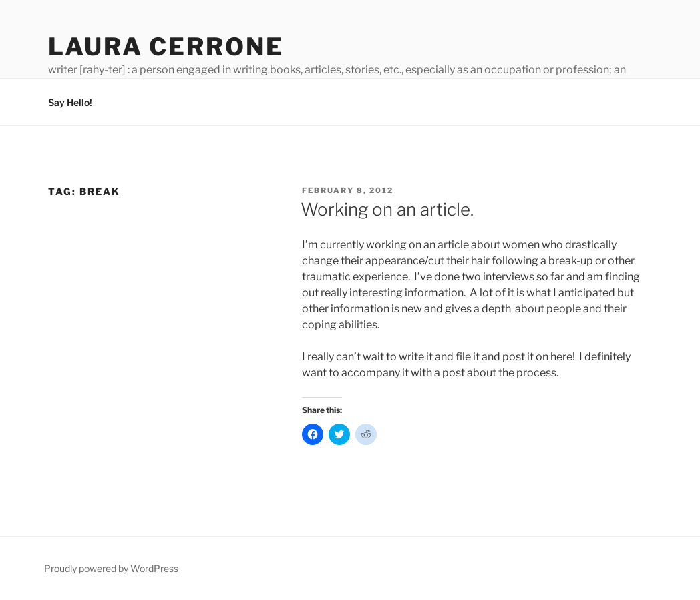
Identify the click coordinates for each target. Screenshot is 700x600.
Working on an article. (387, 209)
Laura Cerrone (166, 47)
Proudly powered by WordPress (111, 568)
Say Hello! (70, 102)
